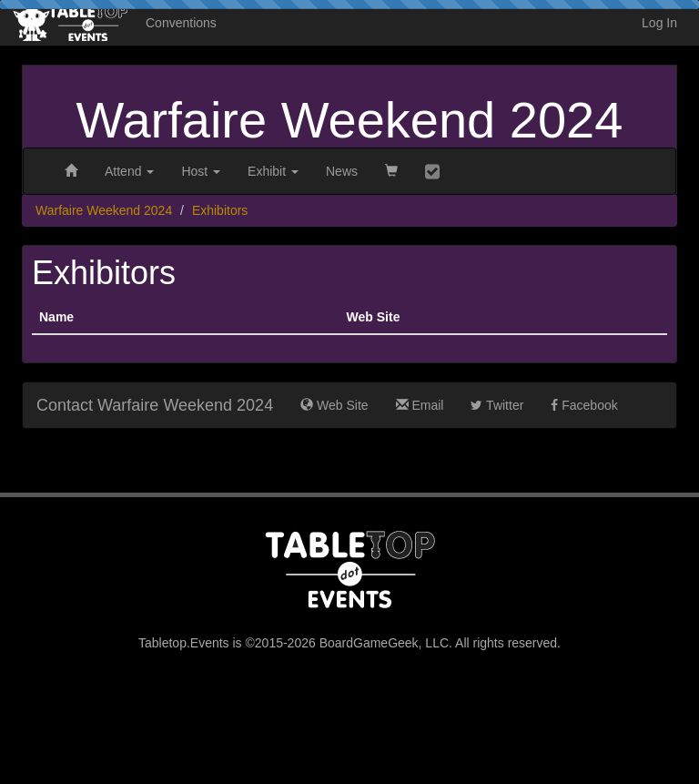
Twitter (497, 405)
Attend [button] (129, 171)
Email (420, 405)
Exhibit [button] (273, 171)
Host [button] (201, 171)
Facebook (584, 405)
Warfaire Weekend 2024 (350, 120)
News (342, 171)
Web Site (334, 405)
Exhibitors (220, 210)
